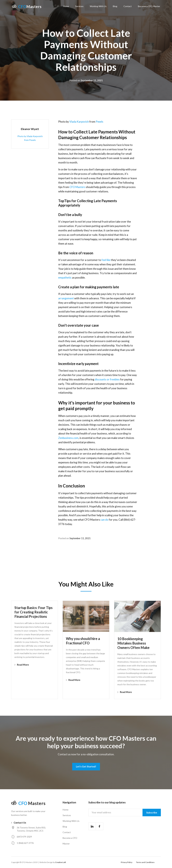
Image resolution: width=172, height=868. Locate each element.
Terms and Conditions (145, 862)
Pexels (99, 122)
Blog (115, 6)
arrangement (66, 298)
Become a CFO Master (149, 6)
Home (66, 6)
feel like (106, 260)
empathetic (65, 278)
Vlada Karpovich (79, 122)
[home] (27, 6)
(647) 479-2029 (24, 837)
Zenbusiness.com (68, 438)
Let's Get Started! (86, 766)
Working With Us (98, 6)
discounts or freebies (107, 379)
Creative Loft (60, 862)
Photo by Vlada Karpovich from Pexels (30, 138)
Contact (128, 6)
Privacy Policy (127, 862)
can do (105, 520)
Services (79, 6)
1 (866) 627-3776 (25, 843)
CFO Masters (77, 187)
